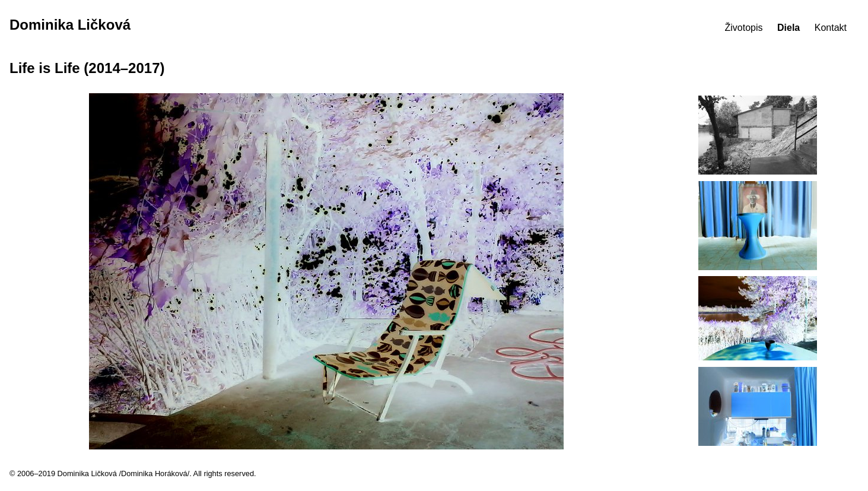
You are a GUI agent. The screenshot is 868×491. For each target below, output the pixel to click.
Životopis (744, 28)
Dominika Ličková (70, 25)
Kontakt (831, 28)
